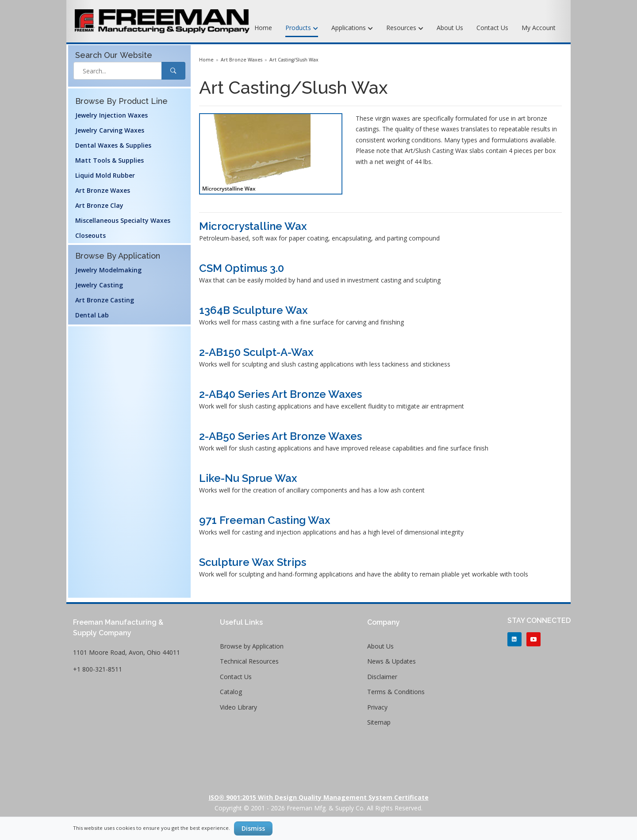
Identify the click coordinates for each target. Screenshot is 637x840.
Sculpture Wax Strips (253, 562)
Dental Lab (92, 315)
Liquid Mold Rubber (105, 175)
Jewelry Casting (99, 285)
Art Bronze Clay (99, 205)
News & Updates (391, 661)
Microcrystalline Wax (253, 226)
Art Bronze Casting (105, 300)
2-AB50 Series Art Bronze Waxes (280, 436)
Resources (405, 28)
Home (263, 28)
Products (302, 28)
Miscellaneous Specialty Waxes (123, 220)
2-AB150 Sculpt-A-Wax (256, 352)
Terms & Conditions (396, 692)
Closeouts (90, 235)
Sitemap (379, 722)
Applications (352, 28)
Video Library (238, 707)
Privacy (377, 707)
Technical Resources (249, 661)
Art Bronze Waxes (103, 190)
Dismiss (253, 828)
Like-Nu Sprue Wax (248, 478)
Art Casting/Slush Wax (294, 60)
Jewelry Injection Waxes (111, 115)
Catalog (231, 692)
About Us (450, 28)
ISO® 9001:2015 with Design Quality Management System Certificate (319, 797)
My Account (539, 28)
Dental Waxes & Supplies (113, 145)
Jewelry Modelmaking (108, 270)
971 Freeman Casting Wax (265, 520)
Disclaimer (382, 677)
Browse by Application (252, 646)
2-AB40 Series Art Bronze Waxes (280, 394)
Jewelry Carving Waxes (110, 130)
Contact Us (492, 28)
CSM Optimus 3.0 (242, 268)
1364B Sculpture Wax (253, 310)
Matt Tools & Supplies (109, 160)
